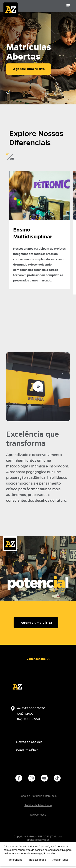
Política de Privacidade (38, 805)
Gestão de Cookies (29, 742)
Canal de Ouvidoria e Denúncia (38, 796)
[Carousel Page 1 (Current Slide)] (8, 92)
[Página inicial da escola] (17, 692)
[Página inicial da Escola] (24, 7)
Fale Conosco (38, 815)
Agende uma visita (29, 69)
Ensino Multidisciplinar (33, 233)
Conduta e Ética (27, 750)
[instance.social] (19, 778)
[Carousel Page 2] (13, 92)
